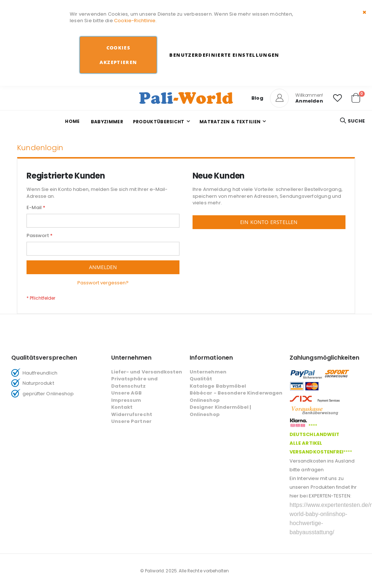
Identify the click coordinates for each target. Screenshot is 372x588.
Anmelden (309, 101)
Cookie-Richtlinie (135, 21)
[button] (337, 98)
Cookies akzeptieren (118, 55)
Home (72, 121)
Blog (257, 98)
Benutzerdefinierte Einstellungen (224, 55)
